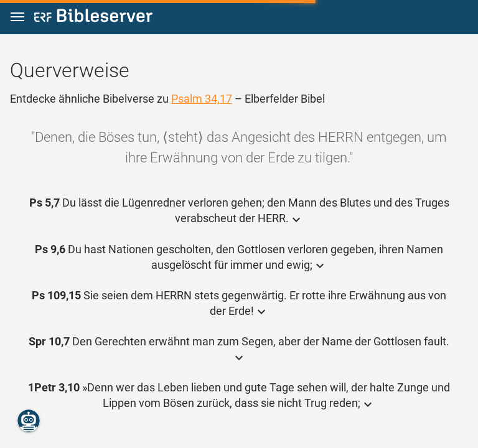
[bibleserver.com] (93, 18)
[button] (17, 17)
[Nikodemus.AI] (29, 421)
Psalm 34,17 (202, 99)
